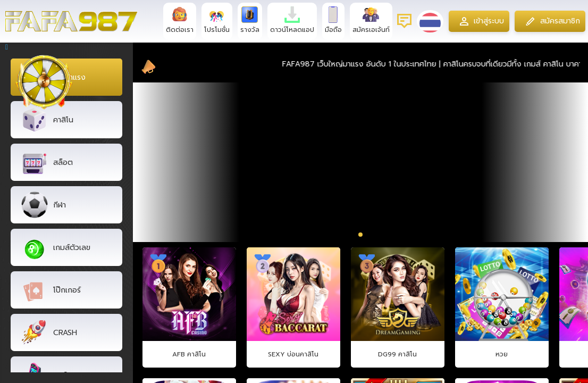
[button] (352, 234)
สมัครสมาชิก (551, 21)
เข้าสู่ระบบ (478, 21)
